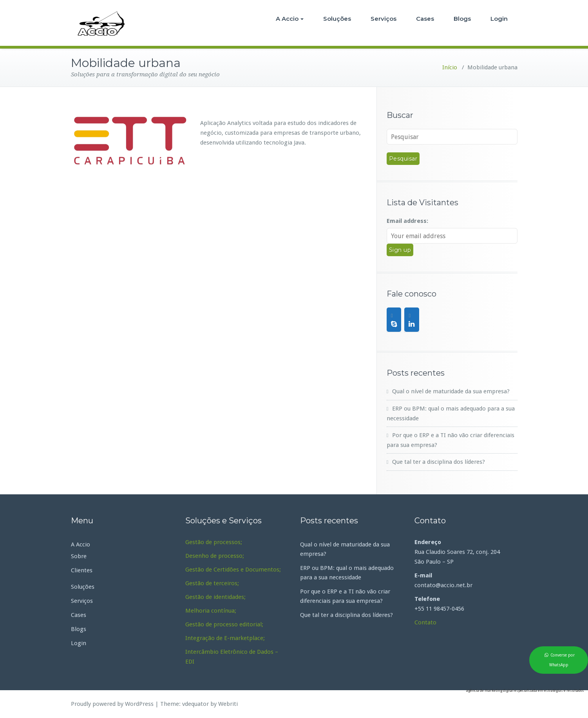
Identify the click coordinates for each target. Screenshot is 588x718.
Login (499, 19)
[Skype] (394, 320)
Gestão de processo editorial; (224, 624)
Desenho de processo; (215, 556)
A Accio (290, 19)
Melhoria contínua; (211, 611)
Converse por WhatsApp (562, 660)
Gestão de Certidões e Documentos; (233, 570)
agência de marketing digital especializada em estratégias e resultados (525, 691)
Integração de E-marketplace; (225, 638)
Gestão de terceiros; (212, 583)
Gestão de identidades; (215, 597)
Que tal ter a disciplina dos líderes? (439, 462)
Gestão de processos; (214, 542)
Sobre (79, 556)
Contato (425, 622)
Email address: (407, 221)
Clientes (82, 570)
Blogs (462, 19)
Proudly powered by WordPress (112, 704)
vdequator (195, 704)
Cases (425, 19)
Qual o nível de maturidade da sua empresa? (451, 391)
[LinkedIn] (412, 320)
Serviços (384, 19)
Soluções (337, 19)
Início (450, 67)
